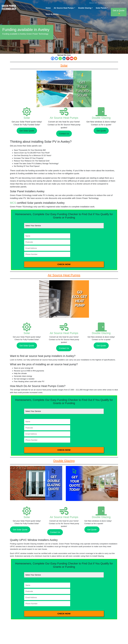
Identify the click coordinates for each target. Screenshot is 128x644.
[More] (75, 58)
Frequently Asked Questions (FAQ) (112, 3)
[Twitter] (56, 58)
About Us (93, 3)
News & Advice (52, 14)
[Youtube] (72, 58)
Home (48, 8)
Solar (27, 118)
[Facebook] (53, 58)
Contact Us (64, 134)
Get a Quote (119, 12)
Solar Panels (101, 8)
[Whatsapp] (60, 58)
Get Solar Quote (27, 131)
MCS (13, 203)
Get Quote (101, 131)
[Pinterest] (68, 58)
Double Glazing (85, 8)
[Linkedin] (64, 58)
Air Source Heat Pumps (64, 8)
